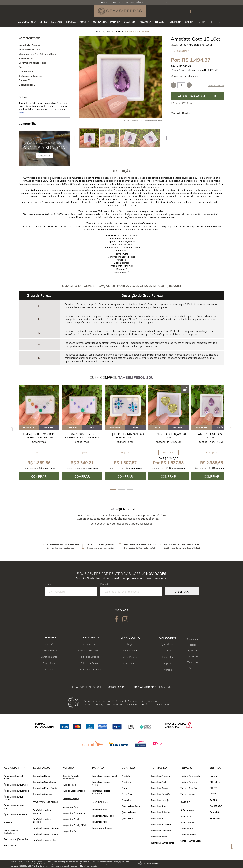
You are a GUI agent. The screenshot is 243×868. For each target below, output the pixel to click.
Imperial (168, 663)
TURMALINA (175, 22)
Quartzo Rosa (128, 818)
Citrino (125, 788)
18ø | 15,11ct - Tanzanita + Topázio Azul (125, 436)
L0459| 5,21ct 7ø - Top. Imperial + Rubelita (39, 436)
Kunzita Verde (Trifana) (74, 791)
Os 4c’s (49, 670)
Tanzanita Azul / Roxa (103, 816)
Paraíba (192, 645)
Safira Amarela (188, 810)
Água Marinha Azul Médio (17, 791)
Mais (21, 113)
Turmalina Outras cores (162, 843)
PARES (213, 800)
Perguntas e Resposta (89, 670)
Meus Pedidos (130, 657)
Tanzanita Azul (99, 810)
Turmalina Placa (159, 837)
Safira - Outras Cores (191, 841)
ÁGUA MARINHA (27, 22)
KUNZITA (84, 22)
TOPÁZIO (160, 22)
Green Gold (127, 794)
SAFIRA (189, 22)
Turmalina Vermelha (161, 824)
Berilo (168, 651)
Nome (48, 584)
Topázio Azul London (191, 776)
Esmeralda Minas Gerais (45, 788)
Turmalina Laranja (160, 800)
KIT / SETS (215, 782)
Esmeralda (168, 657)
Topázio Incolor (188, 794)
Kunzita (168, 670)
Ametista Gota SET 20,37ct (212, 436)
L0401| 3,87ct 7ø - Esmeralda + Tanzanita (82, 436)
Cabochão (215, 812)
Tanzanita (192, 656)
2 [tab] (122, 489)
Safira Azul (186, 816)
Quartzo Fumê (128, 812)
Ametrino (126, 782)
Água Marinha (168, 644)
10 (173, 66)
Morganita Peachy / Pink (75, 825)
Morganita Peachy (72, 819)
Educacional (49, 663)
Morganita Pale (70, 807)
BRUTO (220, 22)
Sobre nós (49, 644)
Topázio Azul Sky (189, 782)
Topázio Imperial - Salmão (46, 828)
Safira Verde (187, 829)
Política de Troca (89, 663)
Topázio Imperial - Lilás (45, 840)
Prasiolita (126, 800)
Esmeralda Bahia (41, 776)
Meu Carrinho (130, 663)
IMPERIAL (71, 22)
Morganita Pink (70, 831)
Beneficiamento (49, 657)
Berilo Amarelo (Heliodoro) (11, 832)
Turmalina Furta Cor (161, 794)
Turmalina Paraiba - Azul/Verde (102, 792)
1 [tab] (113, 489)
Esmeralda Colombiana (45, 782)
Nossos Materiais (49, 650)
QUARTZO (129, 22)
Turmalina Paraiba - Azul (104, 776)
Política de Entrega (89, 657)
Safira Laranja (188, 822)
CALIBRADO (216, 806)
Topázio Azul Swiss (190, 788)
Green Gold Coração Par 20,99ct (168, 436)
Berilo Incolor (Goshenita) (16, 839)
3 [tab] (130, 489)
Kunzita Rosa (69, 785)
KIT (211, 22)
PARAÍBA (115, 22)
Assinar (182, 591)
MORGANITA (100, 22)
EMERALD (57, 22)
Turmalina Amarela (160, 776)
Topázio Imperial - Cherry (46, 834)
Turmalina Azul (158, 782)
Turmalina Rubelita (160, 812)
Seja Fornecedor (89, 644)
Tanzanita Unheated (102, 828)
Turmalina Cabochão (161, 831)
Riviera (213, 776)
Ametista (126, 776)
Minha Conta (130, 651)
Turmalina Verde (159, 818)
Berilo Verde (10, 845)
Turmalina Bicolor (160, 788)
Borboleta (215, 818)
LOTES (213, 794)
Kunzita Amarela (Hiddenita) (71, 777)
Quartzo (192, 651)
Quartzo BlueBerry (131, 806)
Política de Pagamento (89, 650)
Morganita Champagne (74, 813)
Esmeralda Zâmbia (42, 794)
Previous (77, 3)
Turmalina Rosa (159, 806)
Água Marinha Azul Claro (16, 785)
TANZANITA (145, 22)
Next (167, 3)
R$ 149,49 (185, 66)
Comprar (198, 96)
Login (130, 644)
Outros (192, 668)
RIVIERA (201, 22)
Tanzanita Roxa (100, 822)
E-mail (104, 584)
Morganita (192, 639)
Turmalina (192, 662)
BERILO (44, 22)
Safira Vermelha (188, 835)
